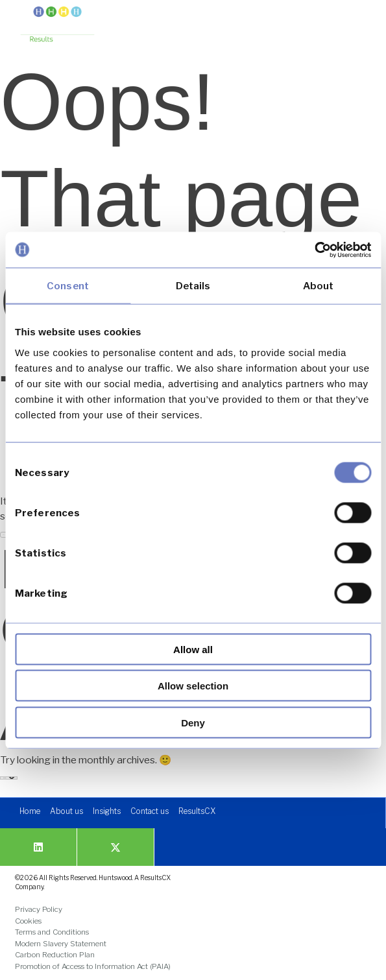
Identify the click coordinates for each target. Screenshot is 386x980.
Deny (193, 722)
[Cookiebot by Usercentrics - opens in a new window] (314, 250)
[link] (57, 25)
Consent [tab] (68, 286)
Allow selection (193, 686)
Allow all (193, 649)
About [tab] (319, 286)
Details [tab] (193, 286)
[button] (355, 21)
